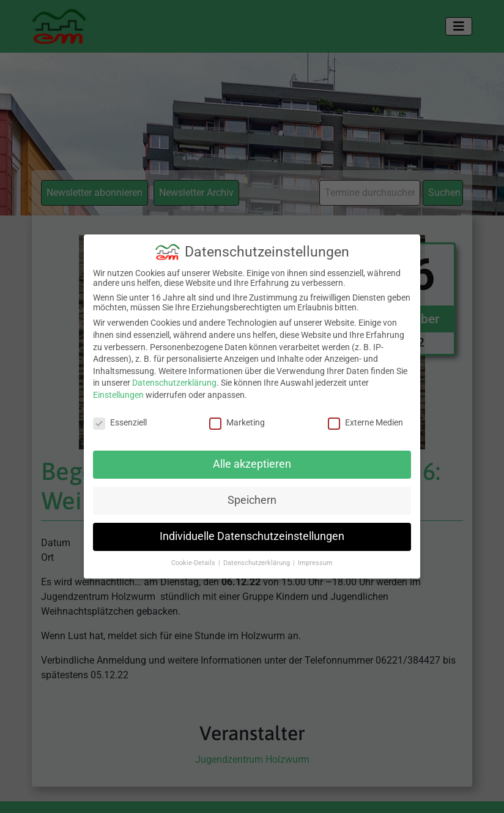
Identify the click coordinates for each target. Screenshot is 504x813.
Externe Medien (365, 421)
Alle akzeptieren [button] (252, 463)
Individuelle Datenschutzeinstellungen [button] (252, 536)
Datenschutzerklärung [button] (258, 562)
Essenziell (120, 421)
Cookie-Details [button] (194, 562)
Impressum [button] (315, 562)
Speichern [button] (252, 500)
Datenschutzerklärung (174, 382)
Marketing (237, 421)
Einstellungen (118, 394)
